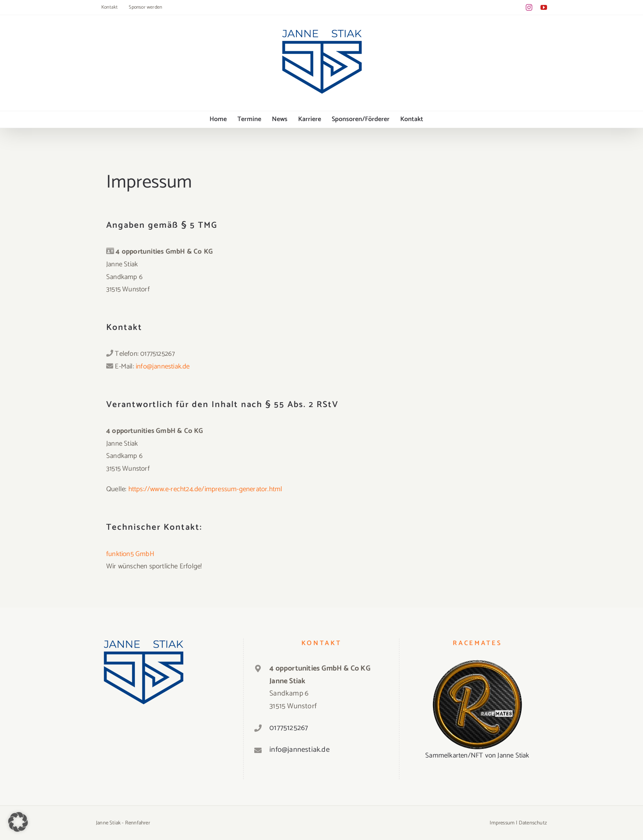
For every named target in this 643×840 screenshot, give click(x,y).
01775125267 (289, 728)
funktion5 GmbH (130, 554)
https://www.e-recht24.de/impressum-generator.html (205, 489)
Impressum (502, 823)
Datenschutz (533, 823)
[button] (18, 822)
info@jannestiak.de (163, 366)
